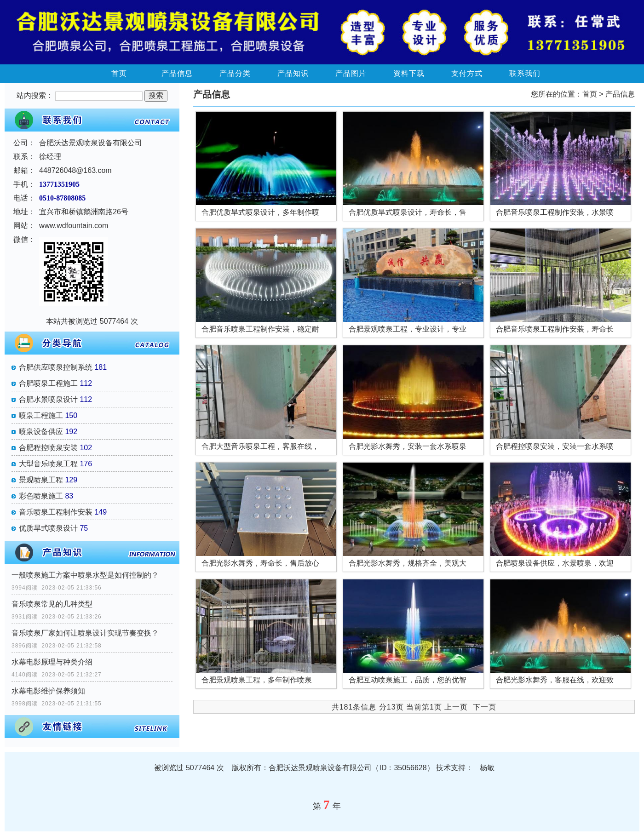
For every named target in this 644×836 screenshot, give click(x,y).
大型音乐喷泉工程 (48, 464)
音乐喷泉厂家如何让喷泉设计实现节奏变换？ (85, 633)
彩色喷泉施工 (41, 496)
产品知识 (293, 73)
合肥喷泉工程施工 (48, 383)
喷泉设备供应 (41, 432)
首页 (119, 73)
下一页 (485, 707)
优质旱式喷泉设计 (48, 528)
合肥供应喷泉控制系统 (56, 367)
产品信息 (177, 73)
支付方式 (467, 73)
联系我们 (525, 73)
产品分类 (235, 73)
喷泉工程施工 (41, 415)
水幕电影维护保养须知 (48, 691)
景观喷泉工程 (41, 480)
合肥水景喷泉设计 (48, 399)
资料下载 (409, 73)
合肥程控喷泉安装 (48, 448)
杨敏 (487, 768)
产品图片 (351, 73)
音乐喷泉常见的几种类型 (52, 604)
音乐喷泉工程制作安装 (56, 512)
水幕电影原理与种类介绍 (52, 662)
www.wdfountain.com (74, 226)
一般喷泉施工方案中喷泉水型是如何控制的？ (85, 575)
